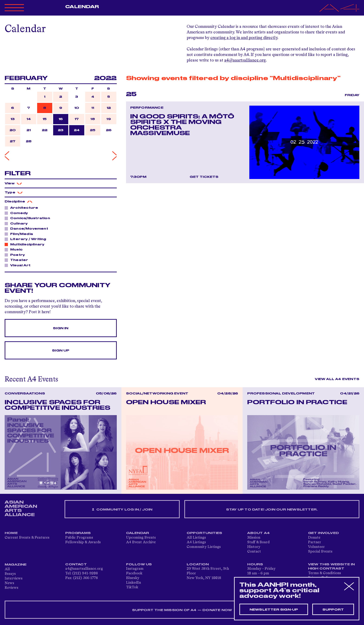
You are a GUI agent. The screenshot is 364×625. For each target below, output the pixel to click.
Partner (315, 542)
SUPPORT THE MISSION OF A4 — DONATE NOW (182, 610)
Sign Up (61, 351)
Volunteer (316, 547)
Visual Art (19, 265)
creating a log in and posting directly (244, 38)
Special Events (320, 552)
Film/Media (20, 234)
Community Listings (204, 547)
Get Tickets (204, 177)
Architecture (23, 208)
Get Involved (323, 533)
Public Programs (79, 538)
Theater (18, 260)
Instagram (135, 569)
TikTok (132, 587)
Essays (10, 574)
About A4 (258, 533)
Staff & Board (258, 542)
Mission (254, 538)
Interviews (14, 579)
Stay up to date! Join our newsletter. (272, 510)
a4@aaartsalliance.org (245, 60)
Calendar (82, 7)
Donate (314, 538)
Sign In (61, 328)
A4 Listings (196, 542)
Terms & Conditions (325, 573)
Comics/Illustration (29, 218)
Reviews (11, 588)
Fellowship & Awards (83, 542)
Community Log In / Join (122, 510)
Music (15, 249)
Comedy (18, 213)
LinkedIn (133, 583)
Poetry (16, 255)
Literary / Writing (27, 239)
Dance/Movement (28, 228)
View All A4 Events (337, 379)
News (9, 583)
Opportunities (205, 533)
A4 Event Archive (141, 542)
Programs (78, 533)
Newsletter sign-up (274, 610)
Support (333, 610)
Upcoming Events (141, 538)
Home (11, 533)
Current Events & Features (27, 538)
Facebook (134, 573)
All (7, 569)
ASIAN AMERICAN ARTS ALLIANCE (21, 508)
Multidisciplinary (26, 244)
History (254, 547)
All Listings (196, 538)
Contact (254, 552)
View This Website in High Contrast (331, 566)
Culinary (18, 223)
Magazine (16, 565)
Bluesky (133, 578)
